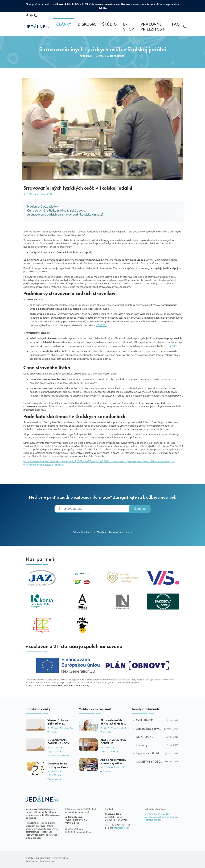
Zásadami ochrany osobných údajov (114, 532)
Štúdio (109, 24)
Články (64, 24)
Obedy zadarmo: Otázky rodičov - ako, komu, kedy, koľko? (58, 769)
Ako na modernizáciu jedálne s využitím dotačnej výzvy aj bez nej (113, 765)
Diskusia (87, 24)
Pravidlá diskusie (153, 820)
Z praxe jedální (116, 56)
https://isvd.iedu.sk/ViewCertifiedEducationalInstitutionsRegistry (57, 686)
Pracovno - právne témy (58, 756)
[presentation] (102, 521)
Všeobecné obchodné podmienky (161, 817)
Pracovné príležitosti (153, 27)
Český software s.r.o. (45, 861)
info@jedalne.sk (121, 828)
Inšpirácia (107, 732)
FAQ (176, 24)
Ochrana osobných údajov (158, 814)
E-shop (129, 27)
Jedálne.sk (86, 56)
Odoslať (140, 509)
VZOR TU (194, 325)
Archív (119, 752)
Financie (54, 732)
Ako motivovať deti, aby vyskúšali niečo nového (113, 724)
